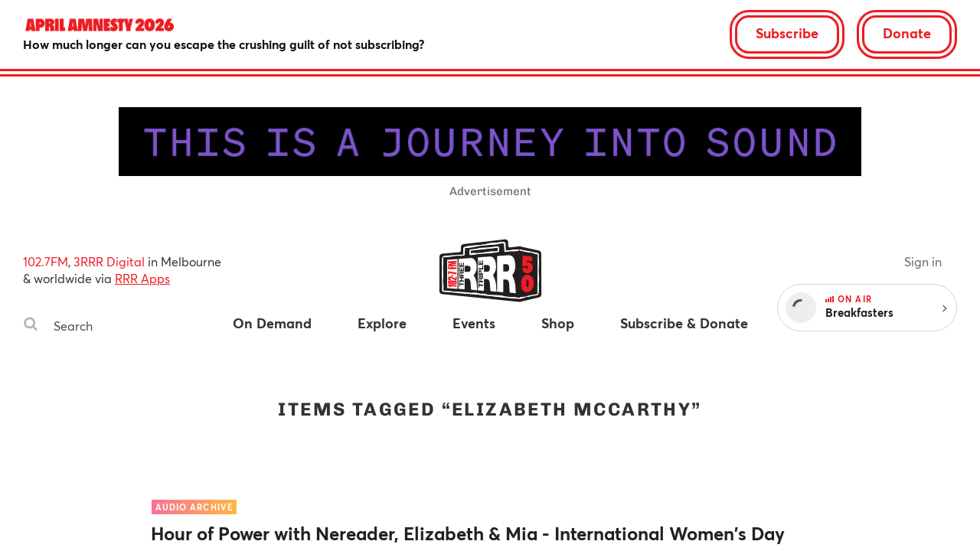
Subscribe (787, 33)
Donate (907, 33)
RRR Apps (142, 278)
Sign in (923, 261)
